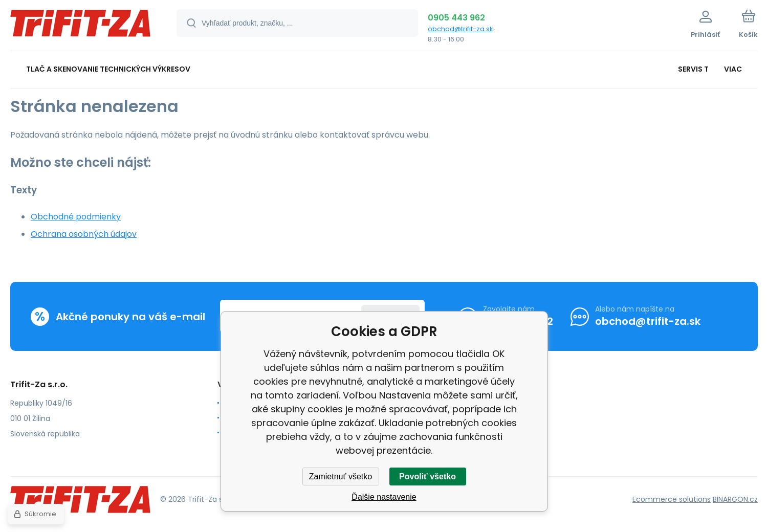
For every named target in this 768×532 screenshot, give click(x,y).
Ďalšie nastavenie (384, 497)
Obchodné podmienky (76, 217)
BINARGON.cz (735, 499)
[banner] (81, 27)
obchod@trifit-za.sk (460, 29)
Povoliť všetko (427, 476)
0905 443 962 (456, 18)
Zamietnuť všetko (341, 476)
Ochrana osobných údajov (84, 234)
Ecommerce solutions (672, 499)
